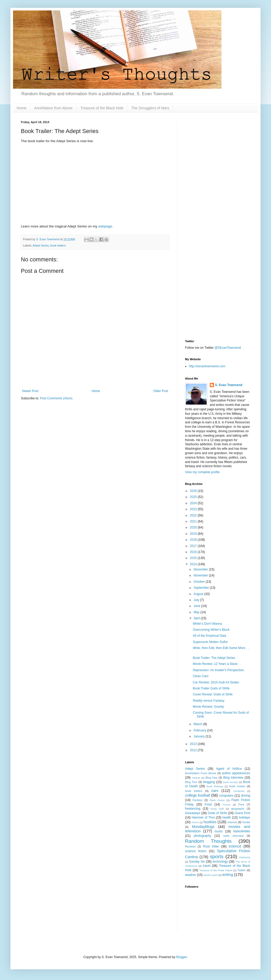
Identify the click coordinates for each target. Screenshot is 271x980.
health (227, 817)
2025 (194, 497)
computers (226, 796)
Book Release (215, 786)
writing (228, 875)
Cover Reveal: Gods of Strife (213, 694)
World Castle (211, 875)
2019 (194, 534)
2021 (194, 521)
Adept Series (41, 245)
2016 (194, 552)
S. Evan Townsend (229, 385)
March (198, 724)
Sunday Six (197, 862)
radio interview (233, 836)
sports (217, 856)
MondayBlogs (203, 827)
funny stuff (217, 809)
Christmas (239, 791)
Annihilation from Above (53, 108)
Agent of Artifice (229, 769)
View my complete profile (202, 472)
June (197, 606)
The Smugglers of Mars (150, 108)
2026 (194, 491)
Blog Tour (191, 782)
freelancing (193, 809)
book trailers (58, 245)
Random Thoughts (208, 841)
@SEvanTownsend (228, 348)
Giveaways (193, 813)
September (202, 588)
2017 (194, 546)
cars (215, 791)
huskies (210, 822)
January (200, 736)
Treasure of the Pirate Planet (216, 870)
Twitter (242, 870)
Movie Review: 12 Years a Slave (215, 664)
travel (207, 866)
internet (232, 822)
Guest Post (242, 813)
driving (246, 796)
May (197, 612)
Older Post (161, 391)
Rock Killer (211, 846)
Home (21, 108)
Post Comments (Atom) (56, 398)
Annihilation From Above (201, 773)
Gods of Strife (217, 813)
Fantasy (198, 800)
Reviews (190, 846)
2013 (194, 744)
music (219, 831)
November (201, 575)
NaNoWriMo (242, 831)
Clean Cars (201, 676)
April (197, 618)
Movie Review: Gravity (208, 707)
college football (198, 795)
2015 (194, 558)
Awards (196, 778)
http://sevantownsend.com (207, 366)
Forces (226, 805)
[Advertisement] (218, 153)
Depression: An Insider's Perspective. (219, 670)
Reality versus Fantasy (209, 701)
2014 (194, 564)
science (235, 846)
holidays (244, 817)
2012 (194, 750)
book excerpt (230, 782)
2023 (194, 509)
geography (238, 809)
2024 (194, 503)
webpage (105, 226)
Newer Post (30, 391)
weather (191, 875)
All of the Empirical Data (210, 636)
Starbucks (245, 857)
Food (208, 804)
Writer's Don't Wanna (207, 624)
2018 (194, 540)
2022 (194, 515)
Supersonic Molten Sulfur (210, 642)
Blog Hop (211, 778)
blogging (209, 782)
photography (203, 836)
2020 (194, 527)
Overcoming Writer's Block (211, 630)
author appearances (236, 773)
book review (237, 786)
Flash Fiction (217, 800)
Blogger (181, 957)
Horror (195, 822)
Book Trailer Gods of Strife (211, 688)
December (201, 569)
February (200, 730)
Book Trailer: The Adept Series (214, 658)
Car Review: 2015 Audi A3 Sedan (216, 682)
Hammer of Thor (203, 817)
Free (241, 804)
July (197, 600)
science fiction (196, 851)
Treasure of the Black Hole (102, 108)
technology (220, 862)
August (199, 594)
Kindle (246, 822)
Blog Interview (233, 778)
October (200, 582)
